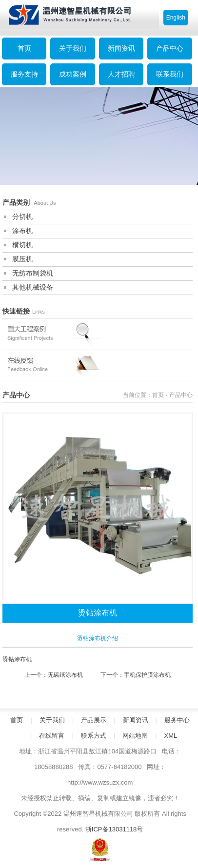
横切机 (22, 245)
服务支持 (24, 74)
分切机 (22, 217)
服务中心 (177, 720)
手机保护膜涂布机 (147, 675)
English (176, 18)
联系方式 (94, 736)
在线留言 (52, 736)
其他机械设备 (33, 287)
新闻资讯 (121, 48)
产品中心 (170, 48)
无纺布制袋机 (33, 273)
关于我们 (73, 48)
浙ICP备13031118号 (114, 829)
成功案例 (73, 74)
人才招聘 (121, 74)
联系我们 (170, 74)
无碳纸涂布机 (65, 675)
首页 (158, 395)
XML (171, 736)
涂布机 (22, 231)
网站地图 (135, 736)
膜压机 (22, 259)
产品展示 (94, 720)
